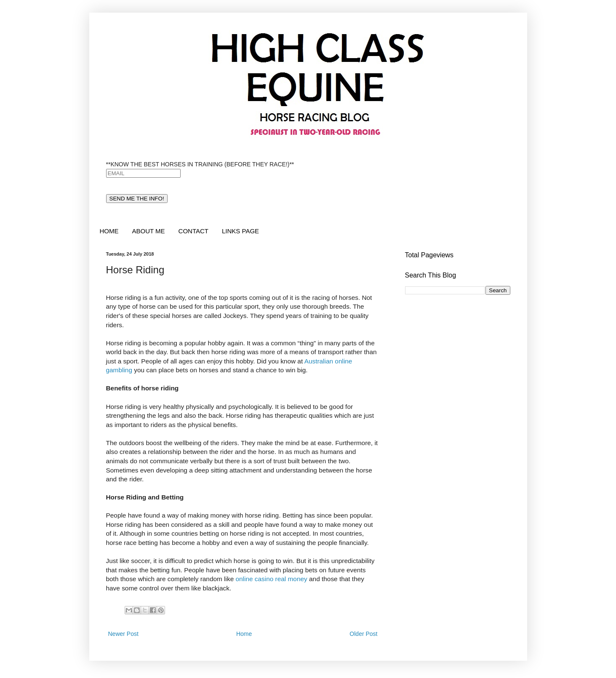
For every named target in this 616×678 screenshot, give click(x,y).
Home (244, 634)
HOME (109, 231)
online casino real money (271, 579)
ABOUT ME (149, 231)
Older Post (363, 634)
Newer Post (123, 634)
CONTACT (193, 231)
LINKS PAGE (240, 231)
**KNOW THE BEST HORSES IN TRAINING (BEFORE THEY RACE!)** (200, 164)
